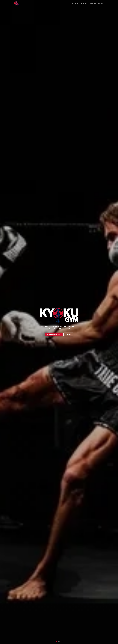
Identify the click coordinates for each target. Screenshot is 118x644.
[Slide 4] (61, 642)
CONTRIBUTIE (92, 4)
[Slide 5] (62, 642)
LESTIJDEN (84, 4)
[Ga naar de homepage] (16, 4)
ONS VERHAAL (75, 4)
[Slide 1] (57, 642)
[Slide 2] (58, 642)
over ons (68, 334)
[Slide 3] (60, 642)
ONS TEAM (101, 4)
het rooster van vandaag (54, 334)
